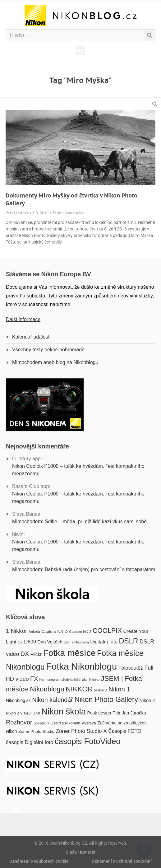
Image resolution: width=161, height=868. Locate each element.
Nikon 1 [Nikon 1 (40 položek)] (119, 689)
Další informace (23, 319)
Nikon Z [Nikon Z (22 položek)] (147, 700)
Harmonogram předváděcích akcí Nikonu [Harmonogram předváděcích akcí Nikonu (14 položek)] (69, 680)
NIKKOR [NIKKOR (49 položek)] (79, 689)
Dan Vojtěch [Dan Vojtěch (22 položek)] (50, 642)
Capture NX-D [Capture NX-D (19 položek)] (54, 631)
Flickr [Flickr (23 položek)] (36, 654)
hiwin (18, 534)
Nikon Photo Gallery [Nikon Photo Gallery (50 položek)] (106, 700)
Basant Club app (30, 486)
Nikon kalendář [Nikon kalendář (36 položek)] (53, 700)
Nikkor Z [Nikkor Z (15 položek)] (101, 690)
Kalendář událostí (32, 337)
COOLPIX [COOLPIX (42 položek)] (107, 631)
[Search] (149, 35)
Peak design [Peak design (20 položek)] (99, 713)
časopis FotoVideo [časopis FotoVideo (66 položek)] (88, 741)
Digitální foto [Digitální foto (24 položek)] (104, 642)
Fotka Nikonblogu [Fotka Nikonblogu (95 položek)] (81, 666)
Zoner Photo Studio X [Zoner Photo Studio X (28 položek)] (81, 731)
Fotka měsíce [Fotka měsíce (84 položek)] (69, 653)
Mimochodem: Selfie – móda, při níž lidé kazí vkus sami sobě (79, 522)
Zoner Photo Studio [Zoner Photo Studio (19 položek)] (36, 731)
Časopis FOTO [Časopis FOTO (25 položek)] (125, 731)
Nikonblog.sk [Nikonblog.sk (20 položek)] (18, 700)
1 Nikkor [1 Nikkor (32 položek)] (16, 631)
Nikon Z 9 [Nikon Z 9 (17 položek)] (14, 713)
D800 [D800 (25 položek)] (30, 642)
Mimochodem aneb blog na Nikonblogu (55, 362)
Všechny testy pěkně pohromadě (48, 350)
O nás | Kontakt (80, 852)
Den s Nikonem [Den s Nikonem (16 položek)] (76, 642)
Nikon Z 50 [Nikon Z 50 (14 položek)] (32, 713)
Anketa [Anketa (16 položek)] (34, 632)
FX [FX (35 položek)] (34, 679)
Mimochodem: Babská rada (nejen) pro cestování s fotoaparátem (84, 569)
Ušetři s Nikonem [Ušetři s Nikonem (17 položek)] (65, 723)
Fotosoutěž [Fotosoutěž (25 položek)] (131, 668)
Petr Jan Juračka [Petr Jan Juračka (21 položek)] (129, 713)
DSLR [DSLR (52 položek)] (129, 641)
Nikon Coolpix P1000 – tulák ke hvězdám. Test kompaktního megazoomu (78, 470)
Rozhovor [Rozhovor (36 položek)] (19, 722)
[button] (80, 50)
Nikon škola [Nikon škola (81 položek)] (64, 711)
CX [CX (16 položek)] (20, 642)
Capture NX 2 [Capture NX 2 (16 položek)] (80, 632)
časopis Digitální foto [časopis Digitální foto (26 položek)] (30, 742)
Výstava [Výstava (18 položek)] (89, 723)
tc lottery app (26, 459)
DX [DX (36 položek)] (25, 654)
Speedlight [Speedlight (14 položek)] (41, 723)
